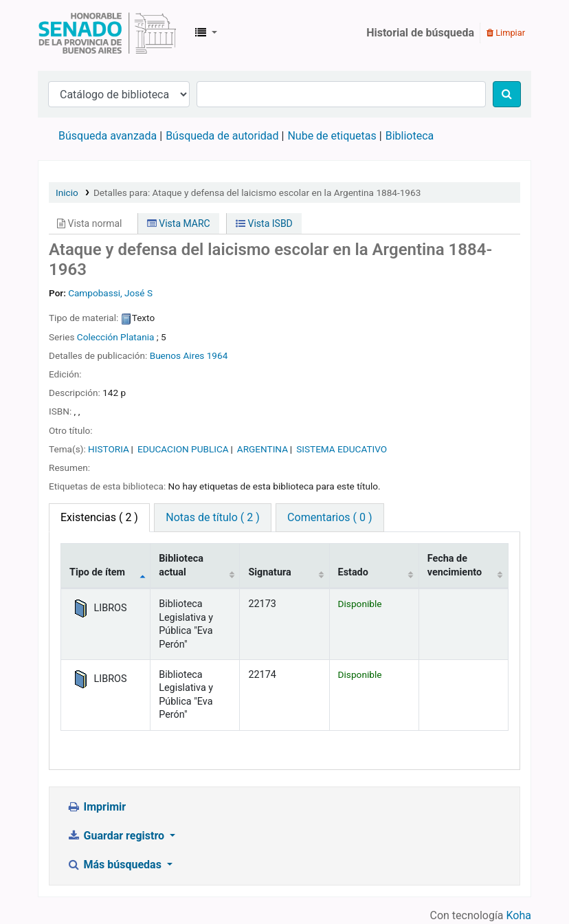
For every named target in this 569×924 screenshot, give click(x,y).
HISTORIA (109, 449)
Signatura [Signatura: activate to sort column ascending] (269, 572)
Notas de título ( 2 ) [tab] (212, 517)
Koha (519, 915)
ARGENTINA (263, 449)
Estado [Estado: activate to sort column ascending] (353, 572)
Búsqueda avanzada (108, 136)
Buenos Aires (177, 355)
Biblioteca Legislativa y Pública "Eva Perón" (107, 33)
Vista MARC (179, 223)
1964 (217, 355)
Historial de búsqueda (420, 33)
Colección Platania (116, 337)
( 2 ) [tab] (99, 517)
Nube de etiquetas (332, 136)
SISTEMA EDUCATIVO (342, 449)
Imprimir (96, 807)
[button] (206, 33)
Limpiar (506, 33)
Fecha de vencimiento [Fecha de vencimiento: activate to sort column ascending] (455, 565)
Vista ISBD (264, 223)
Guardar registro (117, 836)
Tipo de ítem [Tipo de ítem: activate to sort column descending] (97, 572)
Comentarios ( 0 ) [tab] (330, 517)
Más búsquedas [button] (115, 865)
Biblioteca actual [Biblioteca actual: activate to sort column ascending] (181, 565)
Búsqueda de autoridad (222, 136)
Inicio (67, 192)
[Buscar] (507, 94)
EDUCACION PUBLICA (183, 449)
